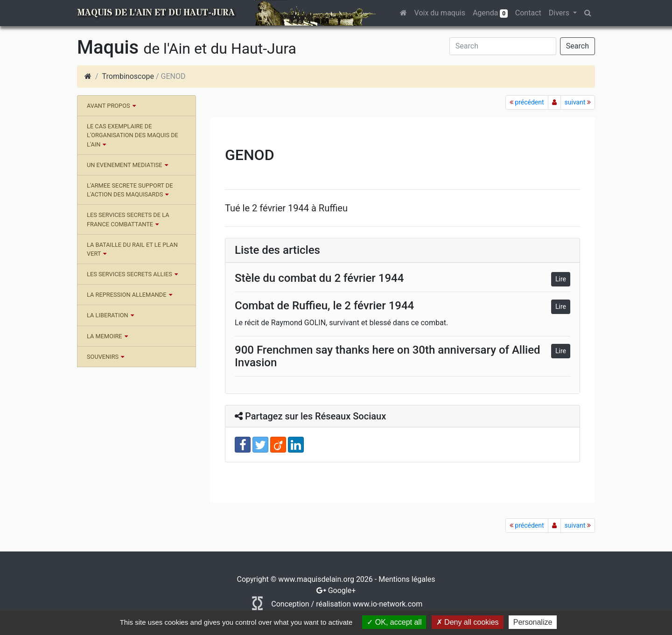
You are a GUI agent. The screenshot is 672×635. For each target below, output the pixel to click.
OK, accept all (394, 622)
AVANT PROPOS (108, 106)
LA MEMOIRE (105, 336)
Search (577, 46)
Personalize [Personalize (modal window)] (533, 622)
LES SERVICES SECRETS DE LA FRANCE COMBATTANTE (128, 219)
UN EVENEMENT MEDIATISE (125, 165)
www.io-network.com (387, 604)
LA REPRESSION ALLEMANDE (127, 295)
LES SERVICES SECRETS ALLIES (129, 274)
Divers (560, 13)
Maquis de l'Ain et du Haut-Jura (156, 13)
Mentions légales (407, 579)
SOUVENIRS (103, 357)
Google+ (342, 590)
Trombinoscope (128, 76)
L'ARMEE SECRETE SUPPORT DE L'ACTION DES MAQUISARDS (130, 190)
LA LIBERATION (108, 315)
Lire (561, 279)
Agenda (490, 13)
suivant (578, 102)
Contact (528, 13)
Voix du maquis (440, 13)
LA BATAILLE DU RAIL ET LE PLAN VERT (132, 249)
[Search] (503, 46)
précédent (527, 102)
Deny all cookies (468, 622)
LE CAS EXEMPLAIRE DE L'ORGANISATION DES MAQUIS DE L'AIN (133, 135)
